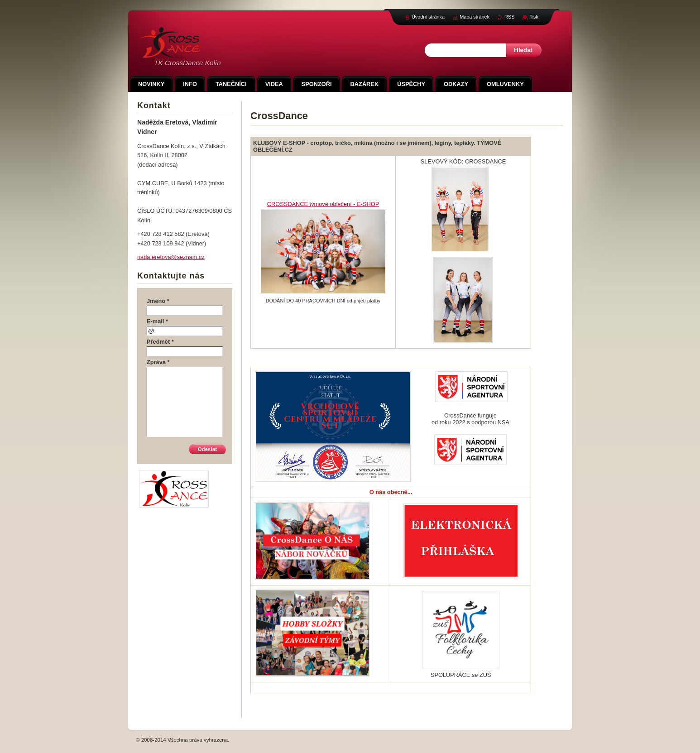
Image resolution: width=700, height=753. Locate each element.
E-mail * (157, 321)
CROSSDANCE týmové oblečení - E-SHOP (323, 204)
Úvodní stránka (428, 17)
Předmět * (160, 342)
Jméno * (158, 301)
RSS (509, 17)
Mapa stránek (475, 17)
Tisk (534, 17)
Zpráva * (158, 362)
